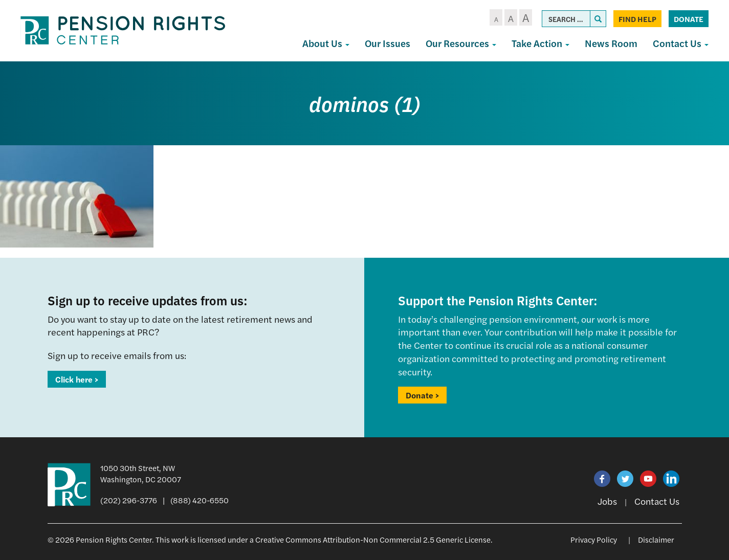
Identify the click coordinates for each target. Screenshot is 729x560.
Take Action (540, 43)
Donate (689, 19)
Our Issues (388, 43)
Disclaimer (656, 539)
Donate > (422, 395)
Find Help (637, 19)
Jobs (607, 501)
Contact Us (681, 43)
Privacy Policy (594, 539)
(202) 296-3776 (129, 500)
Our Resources (461, 43)
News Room (611, 43)
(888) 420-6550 (200, 500)
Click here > (77, 379)
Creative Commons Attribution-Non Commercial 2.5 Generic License (373, 539)
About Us (326, 43)
